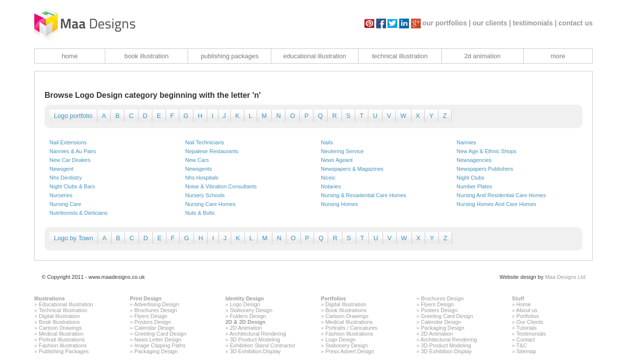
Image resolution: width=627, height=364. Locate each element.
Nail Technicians (205, 142)
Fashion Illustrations (63, 345)
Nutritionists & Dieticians (79, 213)
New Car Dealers (70, 160)
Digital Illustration (59, 316)
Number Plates (474, 186)
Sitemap (526, 351)
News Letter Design (158, 340)
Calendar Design (154, 328)
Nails (327, 142)
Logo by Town (73, 238)
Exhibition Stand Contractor (263, 345)
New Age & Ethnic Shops (486, 151)
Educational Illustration (66, 304)
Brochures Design (156, 310)
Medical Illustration (61, 334)
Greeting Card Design (160, 334)
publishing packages (230, 56)
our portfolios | (446, 23)
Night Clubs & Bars (72, 186)
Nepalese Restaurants (212, 151)
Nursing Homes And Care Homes (496, 204)
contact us (576, 23)
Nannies (466, 142)
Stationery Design (251, 310)
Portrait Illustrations (62, 340)
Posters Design (153, 322)
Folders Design (248, 316)
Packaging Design (156, 351)
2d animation (482, 56)
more (558, 56)
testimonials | (535, 23)
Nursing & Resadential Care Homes (363, 195)
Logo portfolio (73, 116)
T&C (522, 345)
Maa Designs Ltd (565, 277)
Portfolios (333, 298)
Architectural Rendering (258, 334)
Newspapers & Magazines (352, 169)
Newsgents (198, 169)
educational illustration (315, 56)
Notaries (331, 186)
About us (527, 310)
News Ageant (337, 160)
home (70, 56)
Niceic (328, 178)
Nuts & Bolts (200, 213)
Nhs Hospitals (202, 178)
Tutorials (527, 328)
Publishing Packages (64, 351)
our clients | (492, 23)
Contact (526, 340)
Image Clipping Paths (160, 345)
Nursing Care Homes (210, 204)
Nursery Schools (205, 195)
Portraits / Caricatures (351, 328)
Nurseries (61, 195)
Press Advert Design (350, 351)
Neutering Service (342, 151)
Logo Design (245, 304)
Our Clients (530, 322)
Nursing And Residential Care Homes (501, 195)
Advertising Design (157, 304)
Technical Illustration (63, 310)
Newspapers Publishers (485, 169)
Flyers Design (151, 316)
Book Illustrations (59, 322)
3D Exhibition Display (255, 351)
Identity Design (245, 298)
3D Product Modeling (255, 340)
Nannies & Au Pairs (73, 151)
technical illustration (399, 56)
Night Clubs (470, 178)
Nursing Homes (339, 204)
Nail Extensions (68, 142)
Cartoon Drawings (60, 328)
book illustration (146, 56)
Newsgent (61, 169)
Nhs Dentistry (66, 178)
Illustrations (49, 298)
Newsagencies (474, 160)
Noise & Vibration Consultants (221, 186)
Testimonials (531, 334)
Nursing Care (65, 204)
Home (523, 304)
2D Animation (246, 328)
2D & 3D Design (245, 322)
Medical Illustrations (349, 322)
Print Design (146, 298)
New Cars (197, 160)
